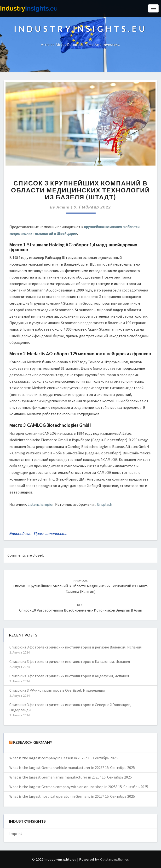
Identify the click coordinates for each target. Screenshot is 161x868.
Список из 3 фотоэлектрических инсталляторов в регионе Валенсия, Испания (75, 647)
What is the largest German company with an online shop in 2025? (63, 787)
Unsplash (104, 504)
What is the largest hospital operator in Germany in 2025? (57, 796)
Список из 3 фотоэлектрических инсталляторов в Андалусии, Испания (69, 676)
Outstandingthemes (115, 859)
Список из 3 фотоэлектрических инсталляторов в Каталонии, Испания (70, 661)
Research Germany (33, 742)
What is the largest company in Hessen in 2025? (48, 758)
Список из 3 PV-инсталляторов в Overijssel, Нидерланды (57, 690)
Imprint (16, 833)
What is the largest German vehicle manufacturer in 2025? (57, 767)
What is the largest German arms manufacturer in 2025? (55, 777)
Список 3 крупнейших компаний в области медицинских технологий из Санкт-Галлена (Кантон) (81, 586)
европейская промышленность (38, 534)
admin (63, 207)
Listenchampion (41, 504)
